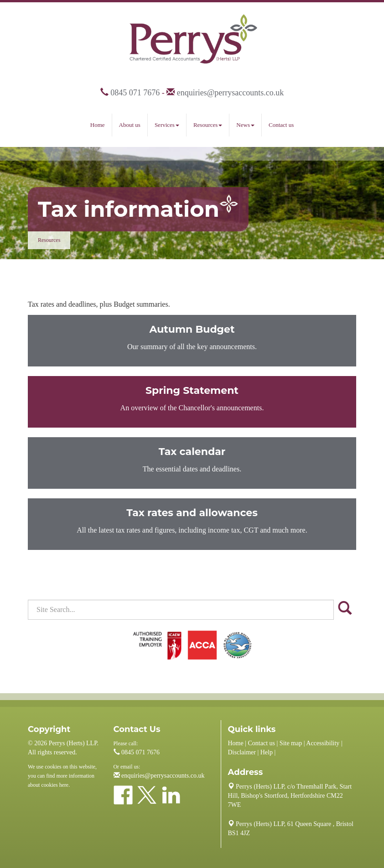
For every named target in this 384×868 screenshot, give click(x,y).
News (245, 125)
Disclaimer (242, 752)
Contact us (281, 125)
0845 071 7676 (135, 93)
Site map (291, 743)
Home (98, 125)
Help (267, 752)
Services (167, 125)
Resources (208, 125)
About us (130, 125)
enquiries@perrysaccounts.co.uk (231, 93)
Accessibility (323, 743)
